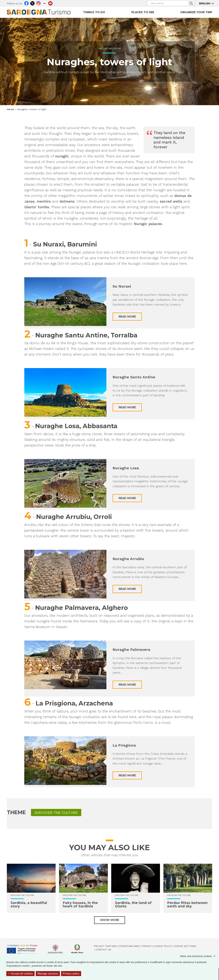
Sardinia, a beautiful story (29, 904)
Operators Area (129, 946)
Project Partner (105, 946)
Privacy (147, 946)
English (205, 3)
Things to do (94, 12)
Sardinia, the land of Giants (133, 904)
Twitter (32, 3)
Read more (127, 317)
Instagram (38, 3)
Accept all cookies (20, 974)
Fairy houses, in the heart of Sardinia (80, 904)
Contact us (104, 950)
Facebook (26, 3)
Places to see (143, 12)
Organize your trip (196, 12)
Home (10, 109)
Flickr (44, 3)
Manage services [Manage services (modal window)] (48, 974)
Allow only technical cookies (199, 956)
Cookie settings (185, 946)
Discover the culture (109, 49)
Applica (191, 3)
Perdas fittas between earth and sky (187, 904)
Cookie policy (163, 946)
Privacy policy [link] (71, 974)
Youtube (50, 3)
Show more (110, 920)
